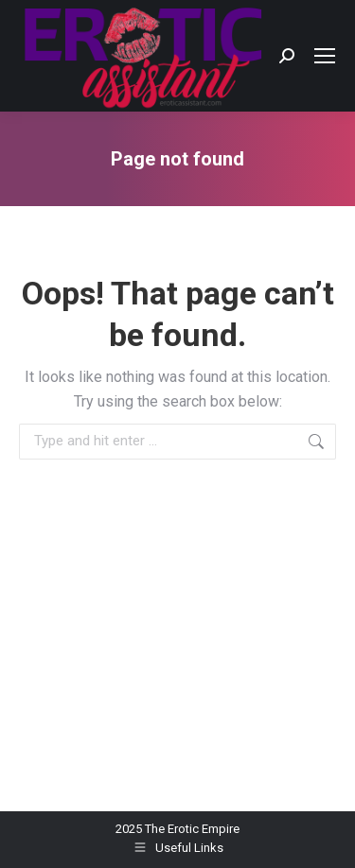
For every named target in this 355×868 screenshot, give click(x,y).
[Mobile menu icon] (325, 56)
